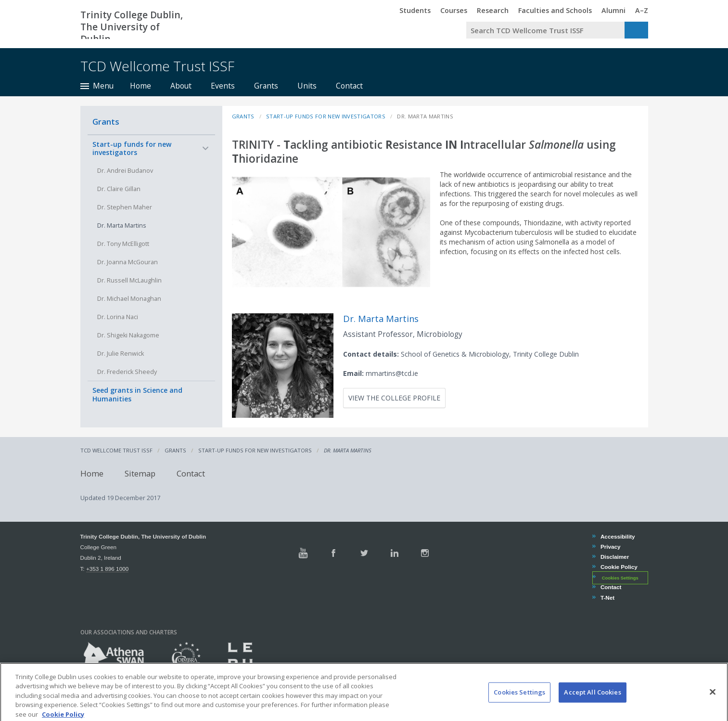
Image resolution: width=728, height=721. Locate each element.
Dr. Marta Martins (122, 225)
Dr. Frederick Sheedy (127, 372)
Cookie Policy (619, 567)
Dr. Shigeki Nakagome (128, 335)
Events (223, 86)
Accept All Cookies (592, 703)
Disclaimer (614, 557)
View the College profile (394, 398)
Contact (349, 86)
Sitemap (140, 473)
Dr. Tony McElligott (123, 244)
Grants (266, 86)
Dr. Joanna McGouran (128, 262)
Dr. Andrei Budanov (125, 171)
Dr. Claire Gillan (119, 189)
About (181, 86)
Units (307, 86)
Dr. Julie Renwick (121, 354)
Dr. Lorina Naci (118, 317)
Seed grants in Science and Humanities (137, 394)
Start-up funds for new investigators (132, 148)
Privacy (610, 547)
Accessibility (618, 536)
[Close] (713, 703)
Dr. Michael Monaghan (129, 299)
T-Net (607, 598)
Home (140, 86)
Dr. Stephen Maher (125, 207)
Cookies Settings (620, 578)
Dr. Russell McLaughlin (129, 280)
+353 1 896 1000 (107, 569)
